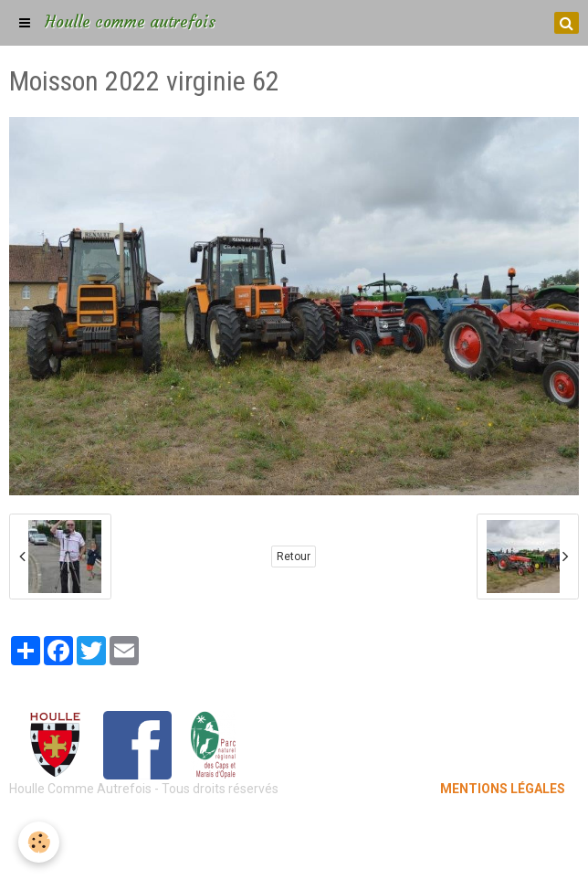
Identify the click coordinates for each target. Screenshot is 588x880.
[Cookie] (39, 842)
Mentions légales (294, 825)
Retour (294, 557)
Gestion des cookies (294, 853)
